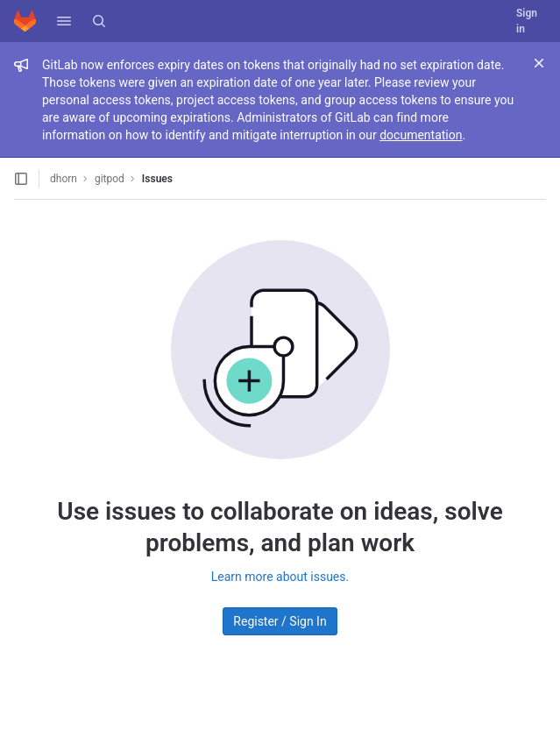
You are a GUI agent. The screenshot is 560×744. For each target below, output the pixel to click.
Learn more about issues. (280, 577)
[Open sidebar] (21, 179)
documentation (421, 135)
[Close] (539, 63)
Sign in (527, 21)
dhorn (64, 179)
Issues (157, 179)
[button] (64, 21)
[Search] (99, 21)
